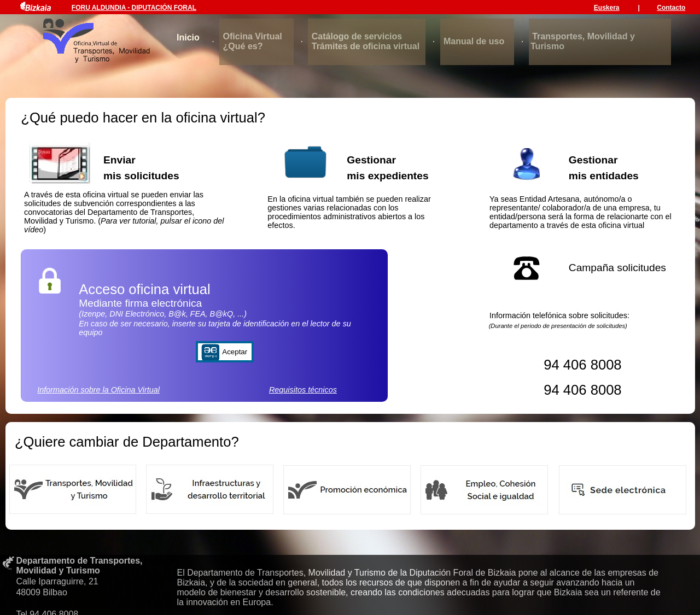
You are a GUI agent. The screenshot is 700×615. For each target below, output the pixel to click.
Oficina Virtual (253, 36)
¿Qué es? (243, 46)
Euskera (607, 8)
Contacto (671, 8)
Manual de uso (474, 41)
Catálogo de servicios (357, 36)
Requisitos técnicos (303, 390)
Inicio (188, 37)
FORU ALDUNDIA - (102, 8)
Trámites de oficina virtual (366, 46)
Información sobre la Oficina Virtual (98, 390)
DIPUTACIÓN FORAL (164, 8)
